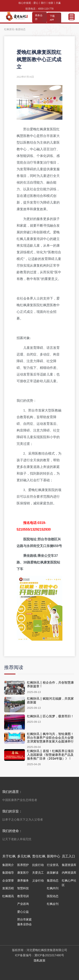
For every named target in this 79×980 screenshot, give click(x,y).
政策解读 (53, 873)
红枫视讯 (8, 896)
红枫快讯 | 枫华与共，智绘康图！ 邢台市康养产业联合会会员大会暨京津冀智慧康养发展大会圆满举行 (50, 738)
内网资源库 (69, 873)
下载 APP (52, 18)
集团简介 (8, 865)
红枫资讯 (9, 29)
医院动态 (53, 896)
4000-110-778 (46, 9)
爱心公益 (23, 912)
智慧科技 (23, 888)
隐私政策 (40, 960)
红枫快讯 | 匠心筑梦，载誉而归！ (50, 716)
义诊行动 (38, 881)
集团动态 (53, 881)
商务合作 (39, 17)
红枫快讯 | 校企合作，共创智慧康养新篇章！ (50, 684)
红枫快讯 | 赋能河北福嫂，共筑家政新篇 (50, 700)
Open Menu (72, 17)
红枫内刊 (53, 888)
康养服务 (23, 881)
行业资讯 (53, 865)
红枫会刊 (53, 904)
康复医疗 (23, 873)
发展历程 (8, 888)
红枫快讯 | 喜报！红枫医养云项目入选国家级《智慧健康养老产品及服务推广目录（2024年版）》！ (50, 755)
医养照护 (23, 865)
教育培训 (23, 896)
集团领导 (8, 873)
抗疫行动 (38, 865)
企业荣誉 (8, 881)
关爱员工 (38, 873)
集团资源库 (69, 865)
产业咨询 (23, 904)
